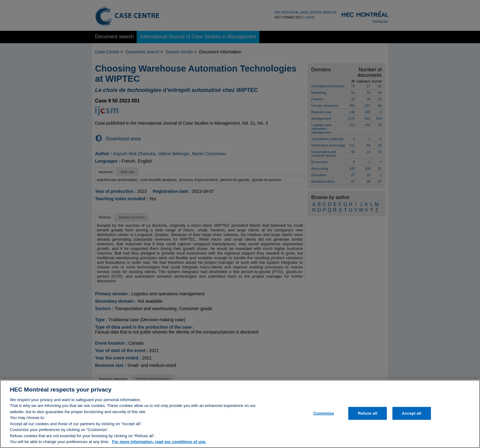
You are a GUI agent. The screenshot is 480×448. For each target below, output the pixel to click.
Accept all (412, 415)
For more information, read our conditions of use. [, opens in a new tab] (159, 444)
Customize (324, 415)
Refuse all (368, 415)
